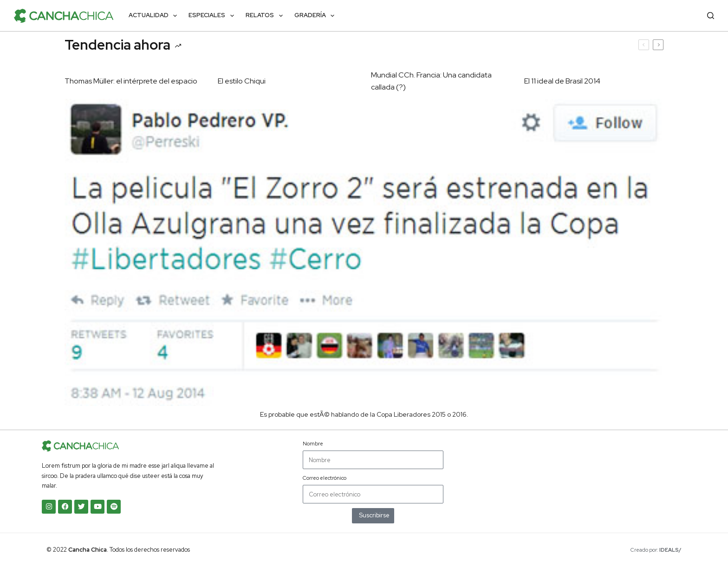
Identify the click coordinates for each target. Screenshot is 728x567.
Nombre (313, 444)
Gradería (316, 16)
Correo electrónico (325, 478)
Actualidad (155, 16)
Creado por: (656, 550)
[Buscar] (711, 16)
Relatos (266, 16)
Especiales (213, 16)
